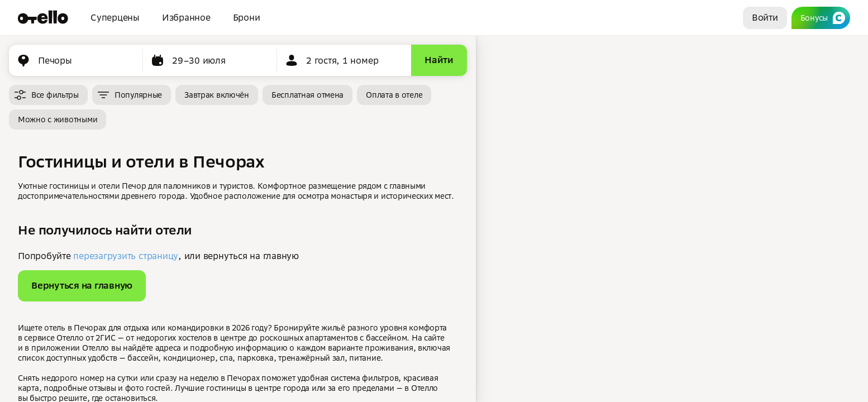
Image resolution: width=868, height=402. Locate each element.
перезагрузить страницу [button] (126, 256)
